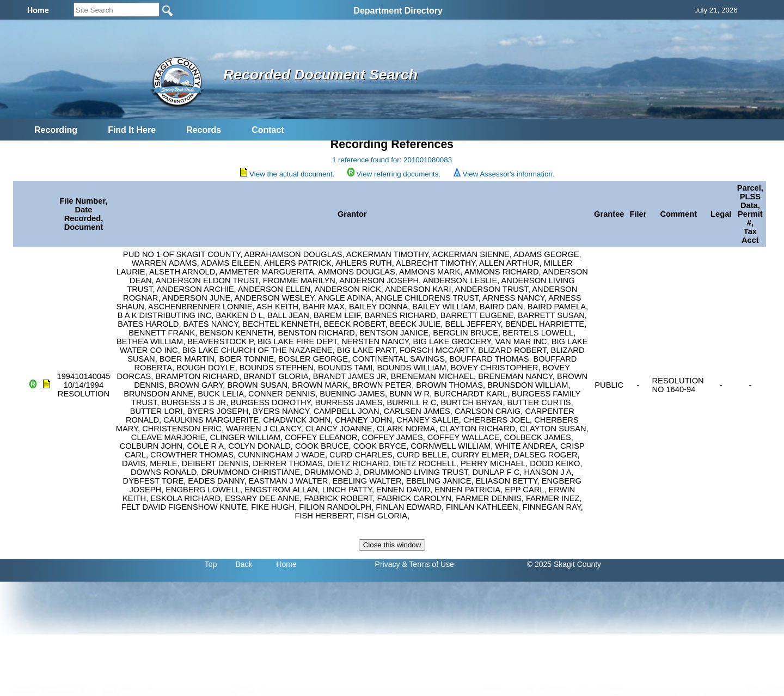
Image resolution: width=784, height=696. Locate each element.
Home (286, 564)
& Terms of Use (428, 564)
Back (244, 564)
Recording (56, 130)
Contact (268, 130)
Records (204, 130)
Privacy (388, 564)
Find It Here (132, 130)
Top (211, 564)
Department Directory (398, 11)
